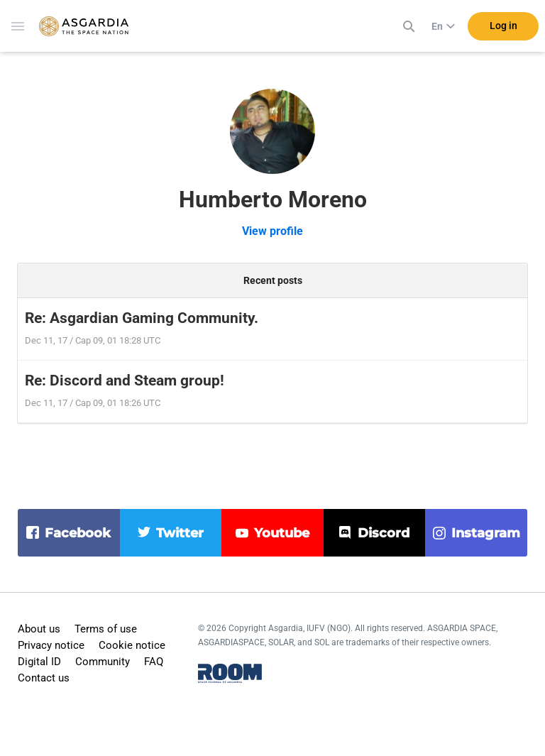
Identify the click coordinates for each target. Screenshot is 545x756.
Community (103, 662)
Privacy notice (51, 645)
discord (384, 533)
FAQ (154, 662)
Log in (503, 28)
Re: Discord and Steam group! (125, 380)
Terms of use (106, 629)
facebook (78, 533)
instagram (486, 533)
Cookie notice (132, 645)
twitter (180, 533)
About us (39, 629)
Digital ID (39, 662)
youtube (282, 533)
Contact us (44, 678)
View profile (272, 231)
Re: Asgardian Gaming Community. (142, 318)
